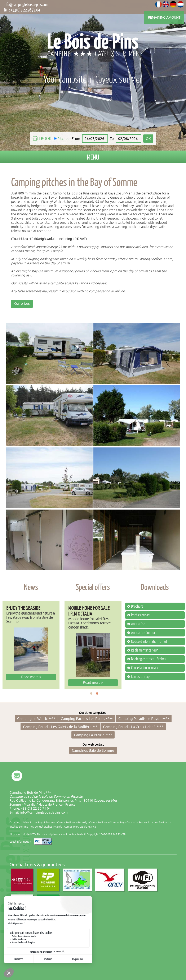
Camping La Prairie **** (93, 735)
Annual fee (138, 624)
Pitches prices (140, 615)
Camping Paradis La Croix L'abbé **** (133, 727)
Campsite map (140, 677)
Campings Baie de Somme (93, 750)
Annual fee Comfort (144, 633)
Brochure (137, 606)
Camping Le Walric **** (36, 719)
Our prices (22, 304)
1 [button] (91, 693)
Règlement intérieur (145, 650)
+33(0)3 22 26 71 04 (25, 10)
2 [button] (97, 693)
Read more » (31, 677)
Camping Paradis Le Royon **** (144, 719)
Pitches (63, 139)
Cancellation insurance (146, 668)
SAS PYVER (119, 834)
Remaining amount (164, 18)
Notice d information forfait (149, 641)
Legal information (20, 842)
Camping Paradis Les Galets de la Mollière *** (60, 727)
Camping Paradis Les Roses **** (87, 719)
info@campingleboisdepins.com (26, 4)
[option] (31, 645)
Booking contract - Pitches (149, 659)
